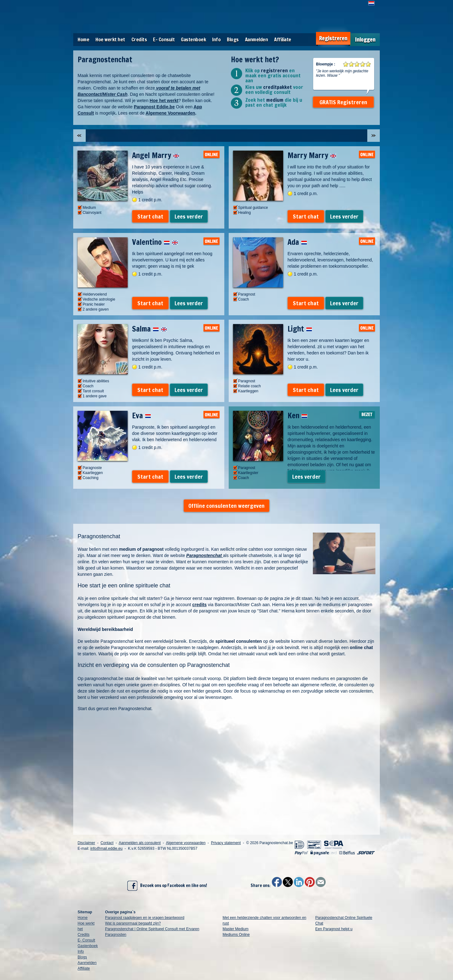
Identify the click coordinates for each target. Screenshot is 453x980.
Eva (142, 415)
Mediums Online (236, 935)
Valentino (155, 242)
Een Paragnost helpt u (334, 929)
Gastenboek (193, 39)
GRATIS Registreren (343, 102)
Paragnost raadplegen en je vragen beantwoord (145, 918)
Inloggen (365, 40)
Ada (297, 242)
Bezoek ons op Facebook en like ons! (167, 886)
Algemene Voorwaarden (170, 113)
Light (300, 329)
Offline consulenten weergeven (227, 506)
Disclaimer (86, 843)
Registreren (333, 38)
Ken (298, 415)
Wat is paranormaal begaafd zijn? (133, 923)
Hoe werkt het (110, 39)
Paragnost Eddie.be (154, 107)
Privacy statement (226, 843)
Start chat (150, 216)
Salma (150, 329)
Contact (107, 843)
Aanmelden (257, 39)
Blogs (233, 39)
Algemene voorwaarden (186, 843)
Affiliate (283, 39)
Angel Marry (156, 155)
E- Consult (164, 39)
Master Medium (236, 929)
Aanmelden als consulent (140, 843)
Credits (139, 39)
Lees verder (189, 216)
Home (83, 39)
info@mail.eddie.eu (107, 848)
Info (216, 39)
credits (200, 605)
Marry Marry (312, 155)
